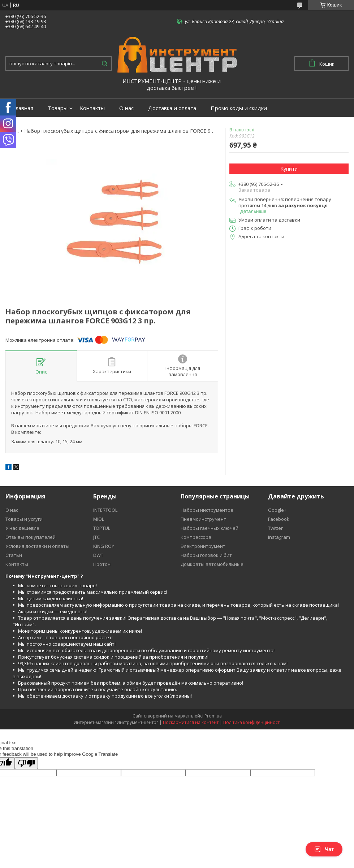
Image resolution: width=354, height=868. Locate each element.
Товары (58, 108)
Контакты (92, 108)
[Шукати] (104, 64)
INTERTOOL (105, 510)
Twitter (275, 528)
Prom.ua (213, 716)
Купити (289, 169)
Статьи (14, 555)
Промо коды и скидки (239, 108)
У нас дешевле (22, 528)
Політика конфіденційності (252, 722)
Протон (102, 564)
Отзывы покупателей (31, 537)
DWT (98, 555)
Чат (324, 849)
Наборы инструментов (207, 510)
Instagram (279, 537)
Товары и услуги (24, 519)
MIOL (99, 519)
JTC (96, 537)
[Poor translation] (26, 763)
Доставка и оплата (172, 108)
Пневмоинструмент (203, 519)
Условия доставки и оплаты (37, 546)
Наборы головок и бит (206, 555)
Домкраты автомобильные (212, 564)
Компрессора (196, 537)
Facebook (279, 519)
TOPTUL (102, 528)
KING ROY (104, 546)
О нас (126, 108)
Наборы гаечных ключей (210, 528)
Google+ (277, 510)
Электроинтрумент (203, 546)
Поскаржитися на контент (191, 722)
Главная (23, 108)
